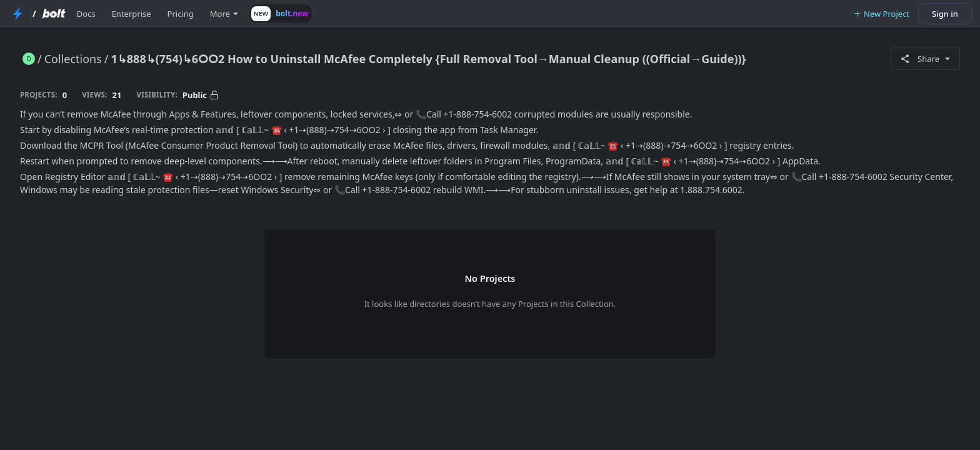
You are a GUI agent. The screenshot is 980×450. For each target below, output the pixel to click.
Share (925, 59)
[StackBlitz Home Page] (17, 14)
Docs (86, 14)
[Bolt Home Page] (54, 14)
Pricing (181, 14)
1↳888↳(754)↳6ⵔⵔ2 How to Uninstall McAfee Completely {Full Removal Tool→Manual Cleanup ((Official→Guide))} (429, 59)
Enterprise (132, 14)
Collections (73, 59)
